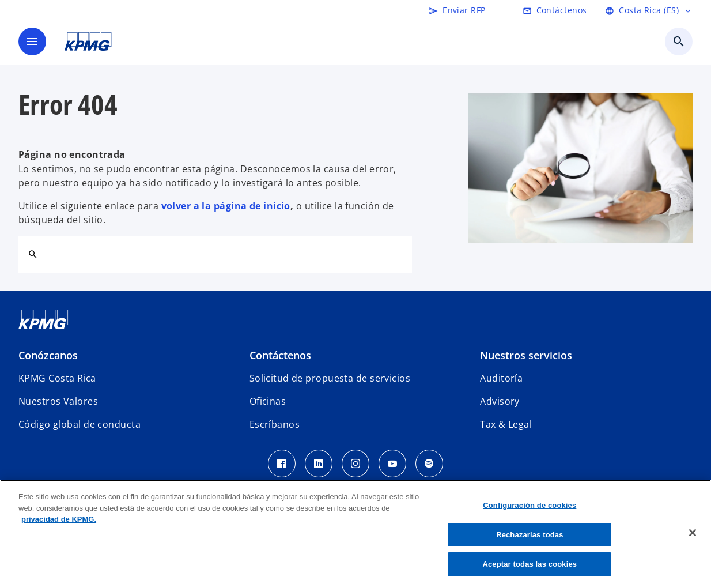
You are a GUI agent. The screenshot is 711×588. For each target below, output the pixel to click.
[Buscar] (32, 254)
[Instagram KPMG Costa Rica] (355, 463)
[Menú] (32, 42)
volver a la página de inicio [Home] (226, 206)
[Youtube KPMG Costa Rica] (392, 463)
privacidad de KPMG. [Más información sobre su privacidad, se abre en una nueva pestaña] (59, 519)
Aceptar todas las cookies (530, 564)
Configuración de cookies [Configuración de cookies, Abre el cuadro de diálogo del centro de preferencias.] (530, 505)
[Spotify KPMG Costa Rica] (429, 463)
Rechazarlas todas (530, 535)
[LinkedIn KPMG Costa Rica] (319, 463)
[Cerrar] (693, 533)
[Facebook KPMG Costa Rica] (282, 463)
